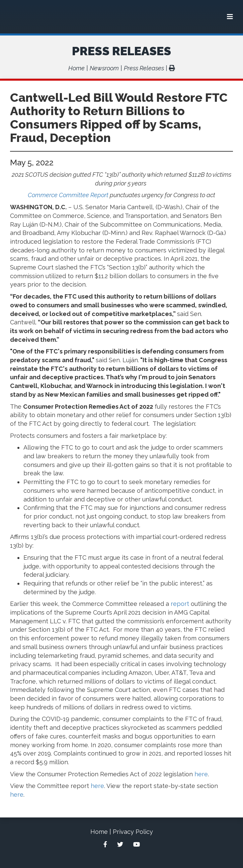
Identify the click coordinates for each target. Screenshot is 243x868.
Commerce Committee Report (68, 195)
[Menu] (230, 17)
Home (76, 68)
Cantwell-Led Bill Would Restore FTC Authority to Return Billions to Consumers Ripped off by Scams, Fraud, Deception (119, 117)
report (180, 604)
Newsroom (104, 68)
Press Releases (121, 51)
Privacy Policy (133, 832)
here (201, 774)
